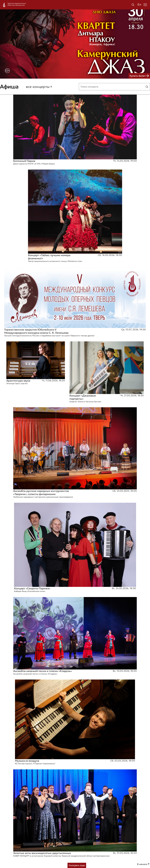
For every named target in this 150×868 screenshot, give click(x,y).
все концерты (39, 87)
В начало (144, 864)
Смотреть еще (77, 865)
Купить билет (139, 76)
